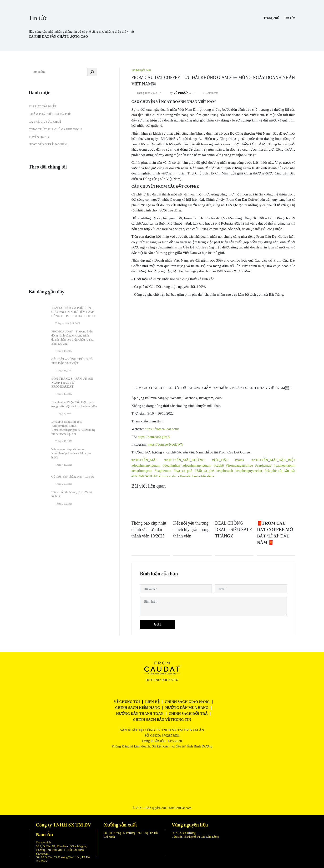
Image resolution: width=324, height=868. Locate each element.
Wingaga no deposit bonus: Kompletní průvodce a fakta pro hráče (71, 453)
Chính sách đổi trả (188, 714)
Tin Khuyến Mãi (141, 70)
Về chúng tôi (127, 702)
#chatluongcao (142, 471)
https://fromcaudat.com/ (162, 429)
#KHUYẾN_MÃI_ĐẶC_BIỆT (273, 460)
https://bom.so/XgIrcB (154, 437)
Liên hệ (152, 702)
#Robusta (193, 476)
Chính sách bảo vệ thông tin (162, 720)
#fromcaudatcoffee (239, 465)
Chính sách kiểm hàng (137, 708)
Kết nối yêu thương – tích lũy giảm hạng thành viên (191, 530)
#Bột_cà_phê (204, 471)
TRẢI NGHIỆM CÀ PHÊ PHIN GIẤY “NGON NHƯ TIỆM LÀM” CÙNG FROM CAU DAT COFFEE (74, 312)
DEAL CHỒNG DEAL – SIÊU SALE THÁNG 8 (234, 530)
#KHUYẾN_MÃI (144, 460)
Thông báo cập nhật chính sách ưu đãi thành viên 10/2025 (149, 530)
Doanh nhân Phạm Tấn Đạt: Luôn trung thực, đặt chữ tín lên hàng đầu (74, 404)
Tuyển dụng (39, 137)
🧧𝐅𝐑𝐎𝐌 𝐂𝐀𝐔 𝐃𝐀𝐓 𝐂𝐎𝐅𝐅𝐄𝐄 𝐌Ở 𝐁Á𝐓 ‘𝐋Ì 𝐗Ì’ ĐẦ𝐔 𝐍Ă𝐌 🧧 (275, 533)
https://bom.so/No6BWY (165, 444)
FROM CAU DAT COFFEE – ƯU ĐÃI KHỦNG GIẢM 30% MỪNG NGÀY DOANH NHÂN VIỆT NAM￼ (213, 81)
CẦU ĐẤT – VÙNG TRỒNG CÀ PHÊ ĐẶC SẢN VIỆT (72, 361)
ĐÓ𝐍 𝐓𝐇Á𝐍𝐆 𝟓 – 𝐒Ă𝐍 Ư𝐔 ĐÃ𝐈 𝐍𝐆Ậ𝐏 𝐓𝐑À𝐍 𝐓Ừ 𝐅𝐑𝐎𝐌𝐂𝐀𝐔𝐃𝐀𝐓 (72, 383)
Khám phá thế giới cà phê (50, 114)
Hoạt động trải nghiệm (48, 144)
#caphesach (225, 471)
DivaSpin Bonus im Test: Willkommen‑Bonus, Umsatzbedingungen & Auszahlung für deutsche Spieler (73, 428)
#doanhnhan (171, 465)
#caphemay (263, 465)
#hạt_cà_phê (183, 471)
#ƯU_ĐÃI (220, 460)
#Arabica (207, 476)
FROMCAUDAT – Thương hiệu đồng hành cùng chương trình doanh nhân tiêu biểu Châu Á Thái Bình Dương (73, 337)
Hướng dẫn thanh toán (140, 714)
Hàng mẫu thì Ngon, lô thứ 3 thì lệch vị (72, 494)
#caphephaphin (285, 465)
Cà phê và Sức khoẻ (45, 122)
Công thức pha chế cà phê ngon (55, 129)
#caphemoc (163, 471)
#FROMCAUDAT (145, 476)
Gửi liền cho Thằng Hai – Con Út (73, 476)
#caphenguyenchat (249, 471)
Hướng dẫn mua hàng (187, 708)
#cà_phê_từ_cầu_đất (280, 471)
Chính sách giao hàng (187, 702)
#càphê (219, 465)
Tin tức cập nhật (43, 106)
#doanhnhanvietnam (146, 465)
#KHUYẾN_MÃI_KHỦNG (184, 460)
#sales (240, 460)
